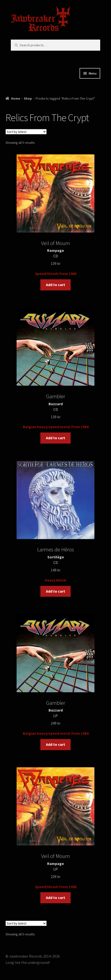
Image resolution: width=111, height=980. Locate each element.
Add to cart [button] (55, 285)
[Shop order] (26, 132)
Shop (28, 98)
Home (16, 98)
